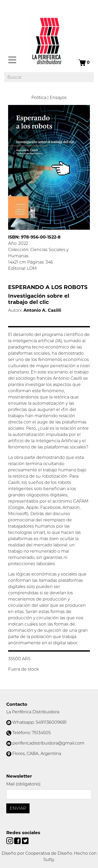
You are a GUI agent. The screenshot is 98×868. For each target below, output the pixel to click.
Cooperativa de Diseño (49, 853)
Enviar (18, 808)
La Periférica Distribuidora (33, 712)
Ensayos (58, 98)
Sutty (49, 860)
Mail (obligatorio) (23, 784)
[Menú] (12, 60)
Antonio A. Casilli (42, 310)
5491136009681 (51, 722)
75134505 (41, 733)
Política (39, 98)
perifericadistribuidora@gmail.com (48, 743)
